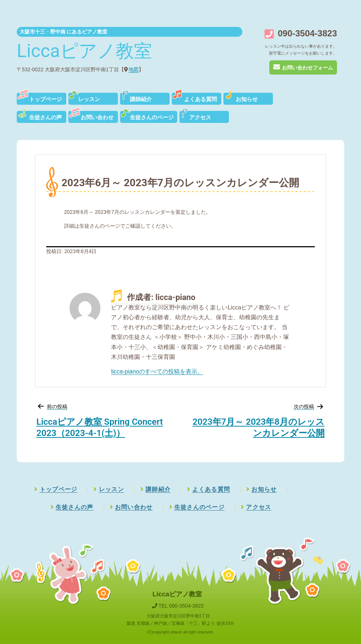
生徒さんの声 (45, 117)
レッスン (89, 99)
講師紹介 (141, 99)
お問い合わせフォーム (303, 68)
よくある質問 (201, 99)
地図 (134, 69)
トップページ (45, 99)
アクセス (200, 117)
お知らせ (247, 99)
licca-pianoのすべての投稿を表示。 (157, 371)
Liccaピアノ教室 (84, 51)
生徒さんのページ (152, 117)
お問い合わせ (97, 117)
